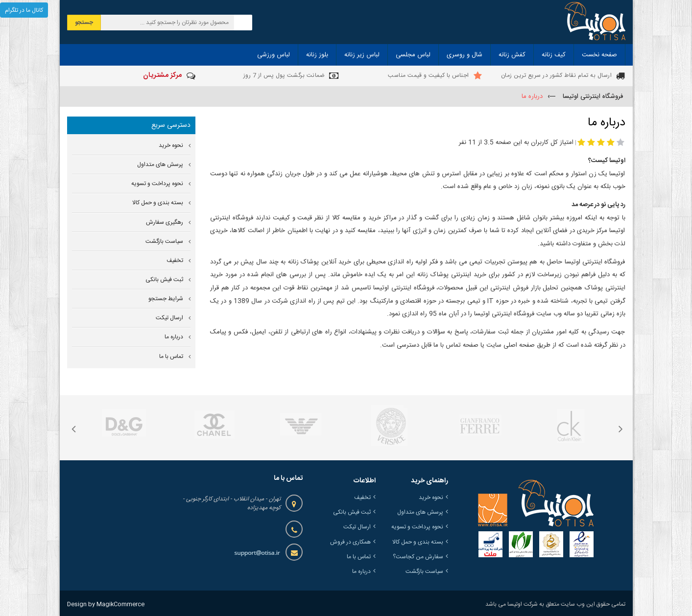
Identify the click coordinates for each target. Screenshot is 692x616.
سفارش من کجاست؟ (418, 557)
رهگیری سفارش (165, 223)
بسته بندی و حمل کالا (158, 203)
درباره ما (174, 337)
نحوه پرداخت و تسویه (157, 184)
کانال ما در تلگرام (24, 10)
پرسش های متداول (160, 165)
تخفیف (175, 261)
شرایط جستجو (166, 299)
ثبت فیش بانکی (164, 280)
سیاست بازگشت (164, 242)
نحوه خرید (171, 146)
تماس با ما (171, 357)
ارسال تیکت (169, 318)
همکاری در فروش (350, 542)
